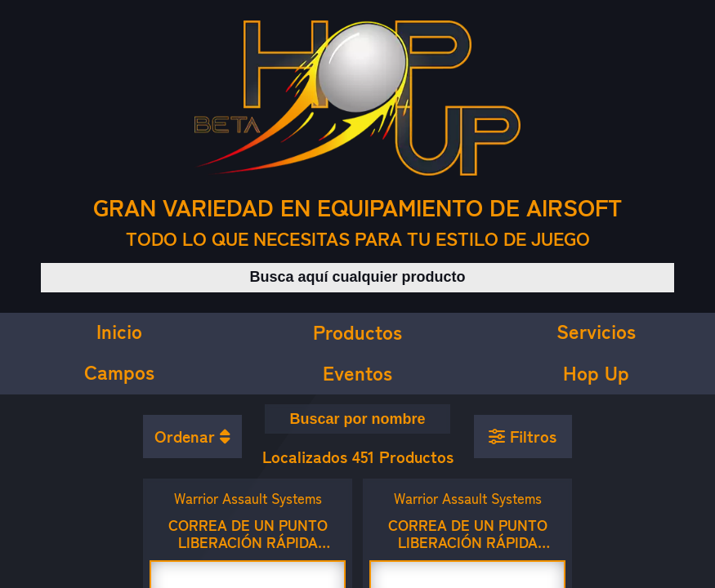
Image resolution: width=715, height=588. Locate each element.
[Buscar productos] (357, 278)
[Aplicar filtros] (523, 437)
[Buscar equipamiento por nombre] (358, 419)
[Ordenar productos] (192, 437)
